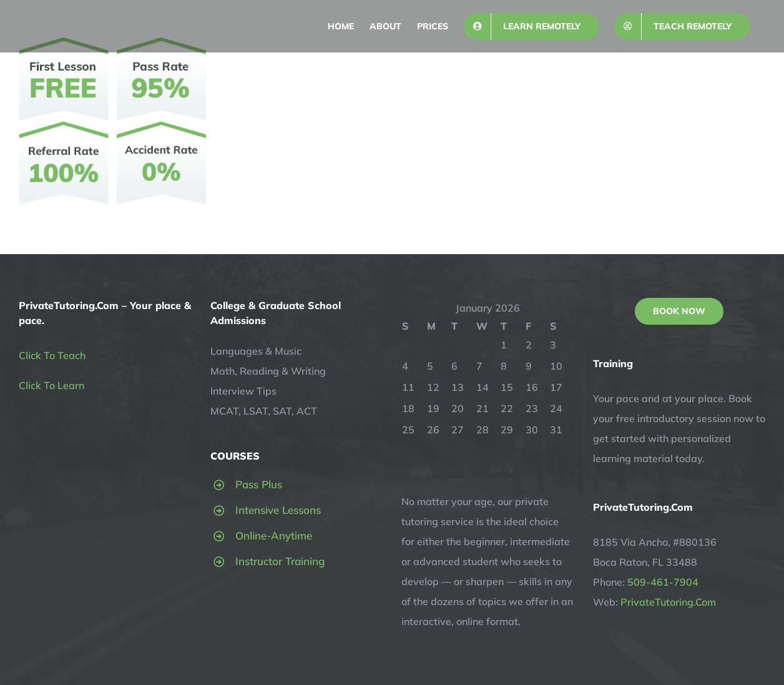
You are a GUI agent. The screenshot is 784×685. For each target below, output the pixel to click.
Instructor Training (280, 561)
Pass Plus (259, 484)
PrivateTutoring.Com (668, 602)
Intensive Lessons (278, 510)
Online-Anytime (274, 535)
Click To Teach (52, 355)
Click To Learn (51, 385)
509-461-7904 (663, 582)
